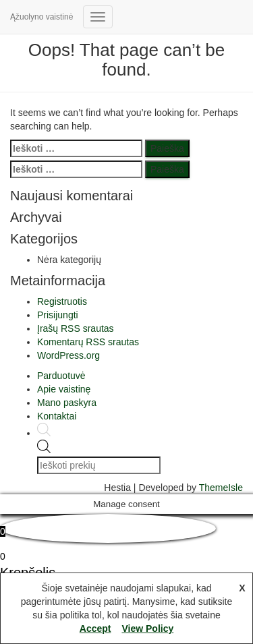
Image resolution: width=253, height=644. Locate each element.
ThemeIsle (221, 488)
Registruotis (62, 301)
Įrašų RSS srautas (76, 328)
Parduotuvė (61, 376)
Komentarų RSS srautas (88, 342)
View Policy (147, 628)
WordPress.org (68, 355)
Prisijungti (58, 315)
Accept (95, 628)
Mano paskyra (67, 403)
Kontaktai (57, 416)
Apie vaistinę (64, 389)
